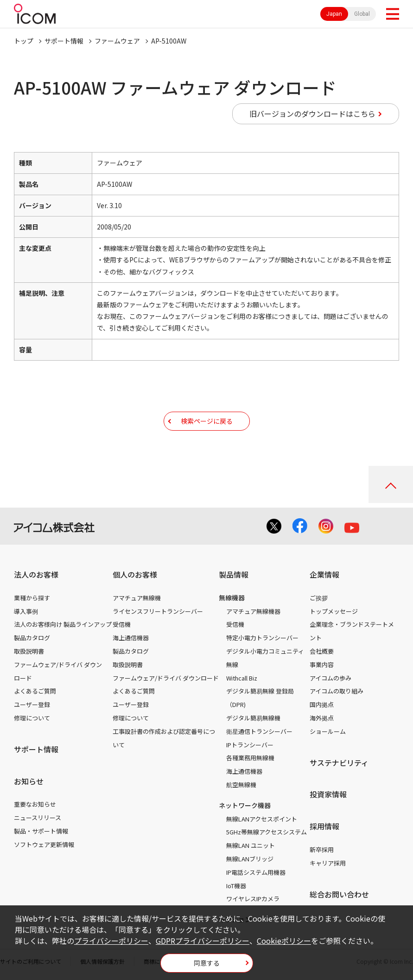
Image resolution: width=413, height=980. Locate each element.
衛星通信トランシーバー (259, 731)
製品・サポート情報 (41, 831)
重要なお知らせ (35, 804)
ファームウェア (117, 41)
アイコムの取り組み (337, 691)
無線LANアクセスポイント (262, 819)
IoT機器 (236, 886)
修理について (32, 718)
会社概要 (322, 651)
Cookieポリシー (284, 941)
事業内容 (322, 665)
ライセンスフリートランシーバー (158, 611)
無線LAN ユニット (251, 845)
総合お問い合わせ (339, 894)
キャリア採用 (328, 863)
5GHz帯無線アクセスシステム (267, 832)
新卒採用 (322, 850)
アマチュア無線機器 (253, 611)
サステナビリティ (339, 763)
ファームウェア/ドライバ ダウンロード (166, 678)
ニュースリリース (38, 818)
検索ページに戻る (207, 421)
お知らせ (29, 781)
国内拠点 (322, 704)
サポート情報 (64, 41)
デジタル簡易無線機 (253, 718)
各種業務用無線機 (250, 758)
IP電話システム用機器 (256, 872)
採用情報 (324, 826)
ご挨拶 (319, 598)
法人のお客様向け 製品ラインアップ (63, 624)
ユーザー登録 (32, 704)
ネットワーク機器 (245, 805)
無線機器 (232, 598)
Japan (334, 14)
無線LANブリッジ (250, 859)
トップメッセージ (334, 611)
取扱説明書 (29, 651)
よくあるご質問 (35, 691)
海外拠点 (322, 718)
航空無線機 (241, 785)
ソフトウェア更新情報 (44, 844)
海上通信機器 (131, 638)
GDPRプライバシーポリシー (203, 941)
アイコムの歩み (330, 678)
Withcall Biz (242, 678)
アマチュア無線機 (137, 598)
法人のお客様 (36, 574)
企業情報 (324, 574)
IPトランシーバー (250, 745)
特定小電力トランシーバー (262, 638)
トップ (24, 41)
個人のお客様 (135, 574)
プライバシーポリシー (111, 941)
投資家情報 (328, 794)
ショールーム (328, 731)
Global (362, 14)
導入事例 (26, 611)
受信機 (122, 624)
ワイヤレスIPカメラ (253, 899)
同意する (207, 963)
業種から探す (32, 598)
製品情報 (234, 574)
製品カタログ (32, 638)
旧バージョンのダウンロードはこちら (312, 114)
